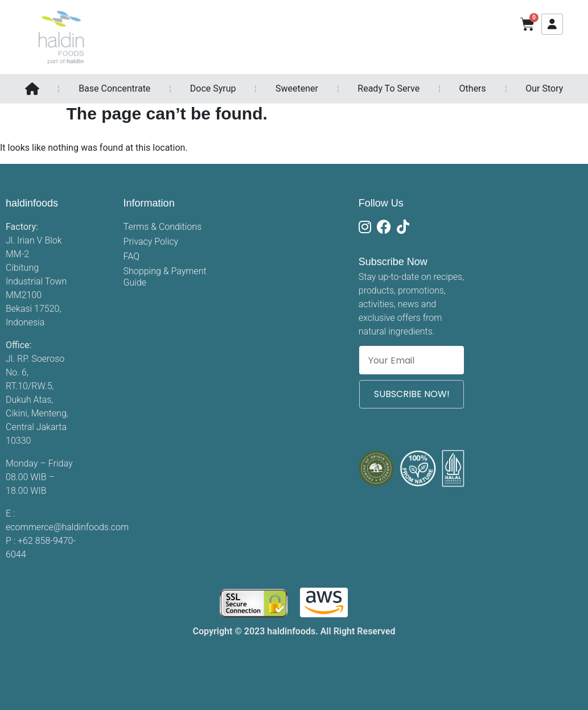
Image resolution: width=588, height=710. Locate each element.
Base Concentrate (114, 88)
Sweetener (297, 88)
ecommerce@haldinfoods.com (67, 527)
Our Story (544, 88)
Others (473, 88)
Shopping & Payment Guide (165, 277)
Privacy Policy (151, 242)
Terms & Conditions (163, 227)
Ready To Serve (388, 88)
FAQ (131, 256)
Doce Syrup (213, 88)
